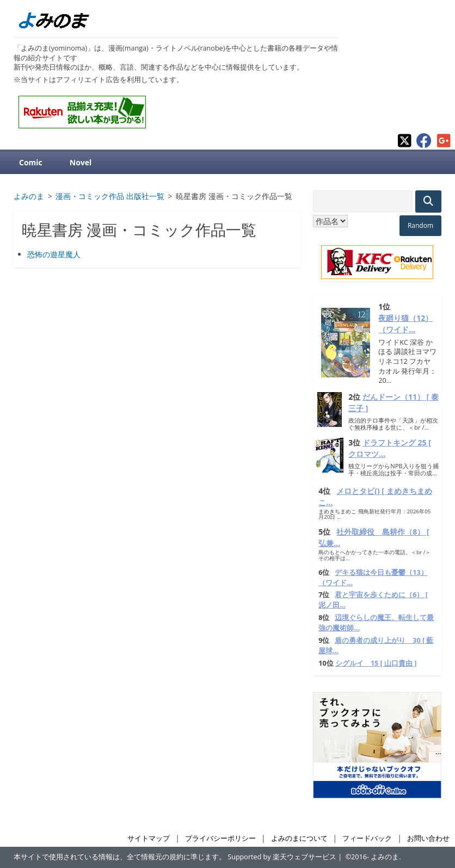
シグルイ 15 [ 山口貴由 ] (376, 663)
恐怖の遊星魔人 (54, 254)
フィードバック (367, 838)
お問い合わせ (428, 838)
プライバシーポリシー (220, 838)
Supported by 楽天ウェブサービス (282, 857)
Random (420, 225)
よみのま (385, 857)
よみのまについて (299, 838)
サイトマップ (149, 838)
